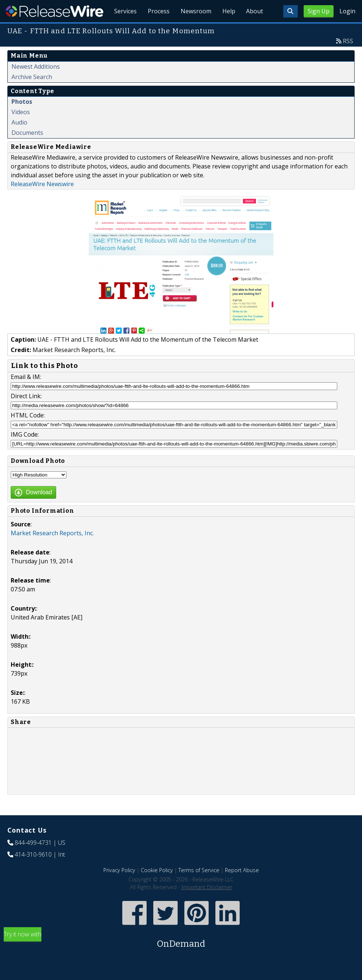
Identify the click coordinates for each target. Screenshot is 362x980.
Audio (19, 139)
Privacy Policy (119, 887)
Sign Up (319, 11)
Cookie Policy (157, 887)
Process (156, 30)
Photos (22, 119)
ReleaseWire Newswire (42, 201)
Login (347, 11)
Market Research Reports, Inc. (52, 550)
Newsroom (194, 30)
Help (227, 30)
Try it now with (181, 957)
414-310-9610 (33, 871)
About (254, 30)
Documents (27, 150)
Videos (21, 129)
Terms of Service (199, 887)
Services (122, 30)
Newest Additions (36, 83)
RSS (348, 58)
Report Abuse (242, 887)
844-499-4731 (33, 860)
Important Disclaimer (207, 904)
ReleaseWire (54, 11)
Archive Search (32, 94)
